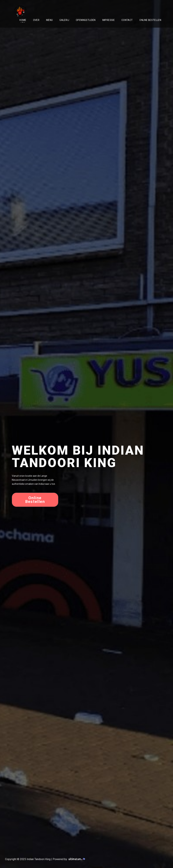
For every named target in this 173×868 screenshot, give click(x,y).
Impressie (109, 20)
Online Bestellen (150, 20)
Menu (49, 20)
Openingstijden (86, 20)
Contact (127, 20)
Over (36, 20)
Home (23, 20)
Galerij (64, 20)
